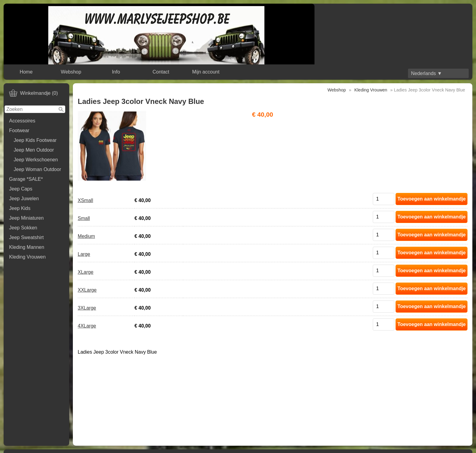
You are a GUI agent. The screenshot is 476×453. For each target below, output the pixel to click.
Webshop (71, 72)
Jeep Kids (20, 208)
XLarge (86, 272)
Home (26, 72)
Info (116, 72)
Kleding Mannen (27, 247)
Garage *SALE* (26, 179)
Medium (86, 236)
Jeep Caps (21, 189)
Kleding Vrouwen (27, 257)
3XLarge (87, 308)
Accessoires (22, 121)
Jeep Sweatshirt (26, 237)
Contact (161, 72)
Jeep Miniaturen (26, 218)
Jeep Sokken (23, 228)
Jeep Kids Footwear (35, 140)
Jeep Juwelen (24, 199)
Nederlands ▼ (427, 73)
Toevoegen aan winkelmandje (432, 199)
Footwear (19, 130)
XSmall (85, 200)
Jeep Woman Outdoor (37, 169)
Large (84, 254)
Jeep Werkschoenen (36, 160)
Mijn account (206, 72)
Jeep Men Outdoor (34, 150)
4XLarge (87, 326)
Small (84, 218)
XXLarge (87, 290)
